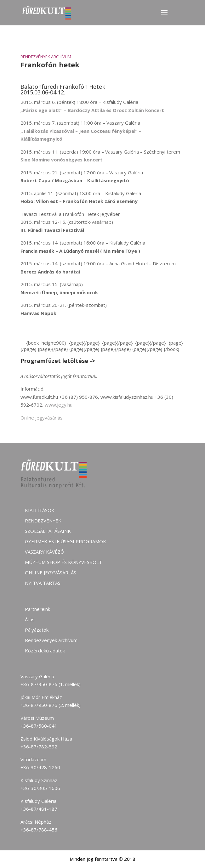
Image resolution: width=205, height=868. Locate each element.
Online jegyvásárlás (42, 418)
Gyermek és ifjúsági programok (65, 541)
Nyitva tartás (43, 583)
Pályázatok (37, 630)
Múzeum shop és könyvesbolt (63, 562)
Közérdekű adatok (45, 651)
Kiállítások (40, 510)
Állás (30, 619)
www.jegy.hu (59, 405)
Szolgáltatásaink (48, 531)
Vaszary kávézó (45, 552)
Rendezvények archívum (46, 57)
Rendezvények (43, 521)
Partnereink (37, 609)
